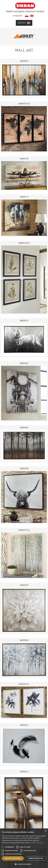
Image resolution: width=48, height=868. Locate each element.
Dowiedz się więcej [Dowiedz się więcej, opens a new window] (37, 843)
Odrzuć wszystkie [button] (36, 858)
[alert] (24, 848)
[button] (24, 864)
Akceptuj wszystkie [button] (13, 858)
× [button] (45, 831)
